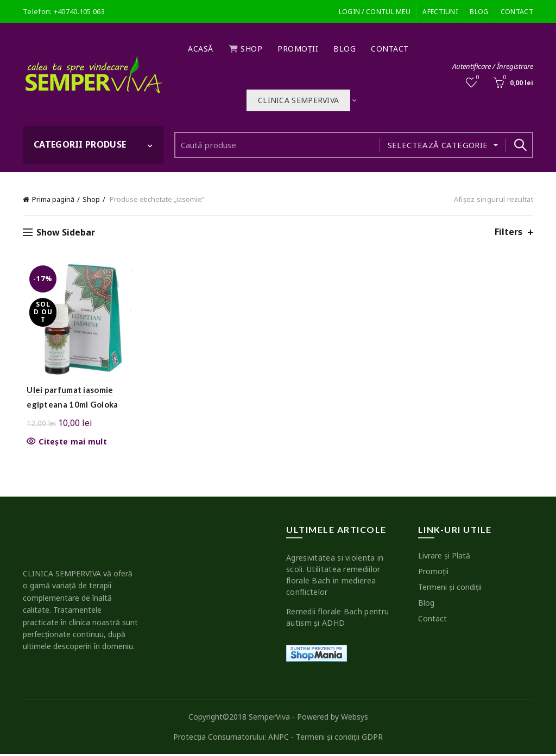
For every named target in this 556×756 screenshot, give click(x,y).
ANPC (279, 739)
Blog (479, 12)
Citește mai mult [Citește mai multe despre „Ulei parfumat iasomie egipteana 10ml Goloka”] (69, 443)
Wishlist (477, 78)
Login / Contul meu (375, 12)
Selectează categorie (438, 145)
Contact (517, 12)
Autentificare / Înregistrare (493, 66)
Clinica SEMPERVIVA (298, 100)
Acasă (201, 49)
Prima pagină (53, 199)
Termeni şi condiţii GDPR (339, 739)
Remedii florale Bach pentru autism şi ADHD (337, 619)
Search (520, 145)
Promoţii (298, 49)
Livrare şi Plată (444, 557)
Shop (246, 49)
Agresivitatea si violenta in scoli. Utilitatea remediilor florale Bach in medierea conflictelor (335, 576)
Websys (355, 718)
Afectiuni (440, 12)
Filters (508, 232)
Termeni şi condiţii (450, 589)
